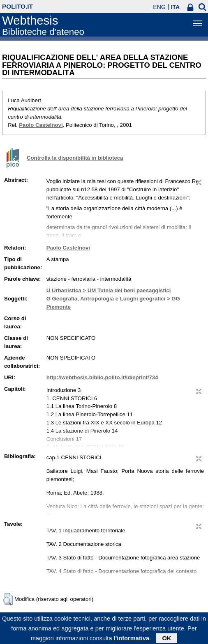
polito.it (17, 6)
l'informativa (132, 640)
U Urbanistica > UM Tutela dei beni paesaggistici (109, 290)
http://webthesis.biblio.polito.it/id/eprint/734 (102, 377)
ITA (176, 7)
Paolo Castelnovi (41, 125)
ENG (159, 7)
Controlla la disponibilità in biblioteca (75, 158)
